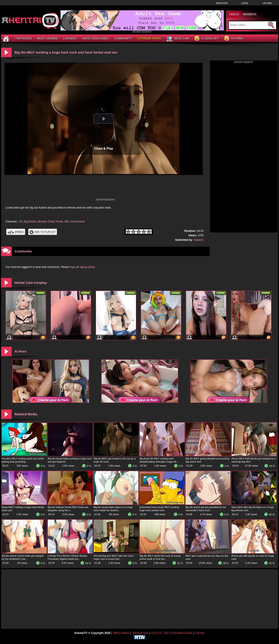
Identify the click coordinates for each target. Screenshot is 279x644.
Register (222, 3)
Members (250, 14)
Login (245, 3)
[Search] (248, 25)
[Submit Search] (271, 25)
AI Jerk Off (207, 39)
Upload (267, 3)
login (73, 267)
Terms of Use (140, 633)
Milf (66, 222)
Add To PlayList (43, 232)
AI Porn (234, 39)
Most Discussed (96, 38)
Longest (70, 38)
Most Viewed (47, 38)
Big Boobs (30, 222)
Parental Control (182, 633)
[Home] (7, 38)
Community (123, 38)
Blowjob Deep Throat (50, 222)
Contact (200, 633)
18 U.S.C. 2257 (160, 633)
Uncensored (77, 222)
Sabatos (198, 240)
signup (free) (87, 267)
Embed (16, 232)
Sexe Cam (178, 39)
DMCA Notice (121, 633)
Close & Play (104, 149)
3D (21, 222)
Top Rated (24, 38)
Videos (234, 14)
